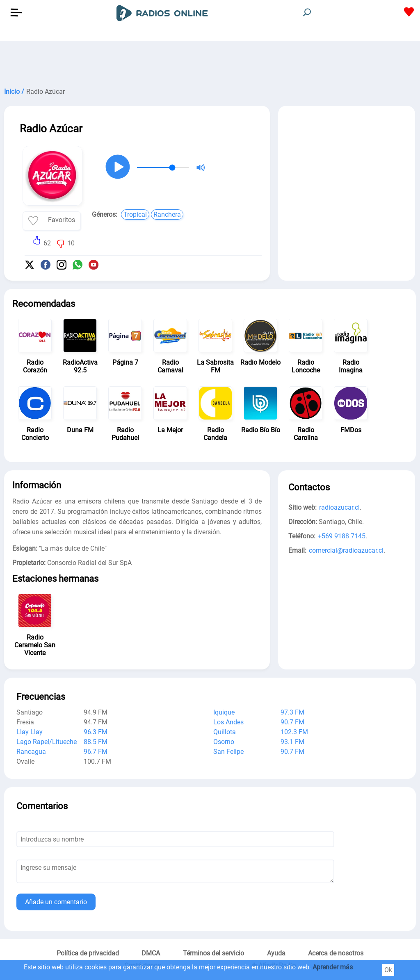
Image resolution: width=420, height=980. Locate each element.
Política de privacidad (88, 953)
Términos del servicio (213, 953)
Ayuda (276, 953)
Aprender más (333, 967)
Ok (388, 970)
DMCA (151, 953)
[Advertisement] (210, 61)
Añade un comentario (56, 902)
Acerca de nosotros (336, 953)
